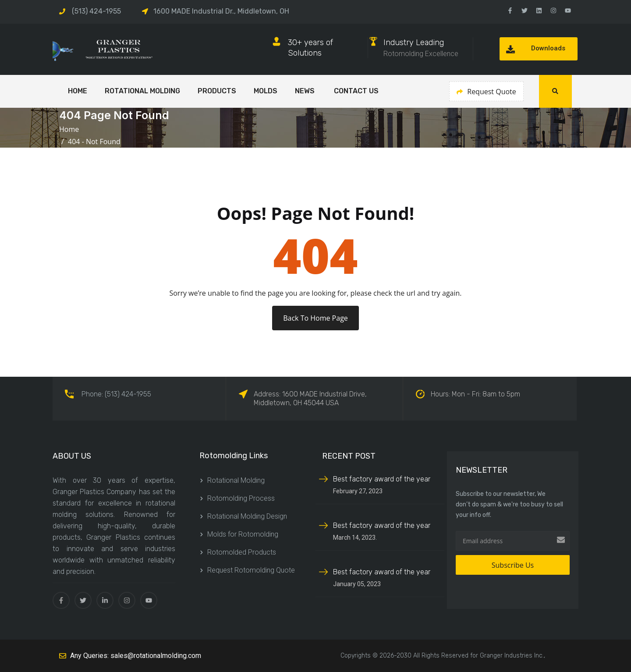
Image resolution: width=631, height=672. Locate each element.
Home (71, 129)
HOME (78, 91)
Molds (266, 91)
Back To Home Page (315, 318)
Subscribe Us (513, 565)
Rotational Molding (142, 91)
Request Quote (486, 92)
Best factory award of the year (382, 479)
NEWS (306, 91)
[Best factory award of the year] (323, 478)
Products (217, 91)
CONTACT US (356, 91)
